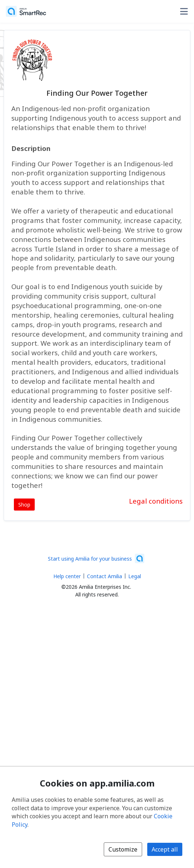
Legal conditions (156, 501)
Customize (123, 849)
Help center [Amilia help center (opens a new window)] (67, 576)
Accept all (165, 849)
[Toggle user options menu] (184, 11)
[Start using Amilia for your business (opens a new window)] (96, 558)
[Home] (26, 11)
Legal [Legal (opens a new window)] (135, 576)
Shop (24, 505)
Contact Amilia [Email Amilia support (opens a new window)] (104, 576)
